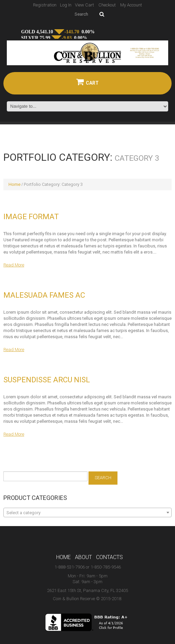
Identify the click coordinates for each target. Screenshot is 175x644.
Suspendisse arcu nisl (47, 380)
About (83, 557)
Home (14, 184)
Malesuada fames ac (44, 295)
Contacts (109, 557)
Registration (45, 5)
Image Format (31, 217)
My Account (131, 5)
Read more (14, 265)
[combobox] (87, 512)
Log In (66, 5)
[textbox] (87, 513)
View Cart (84, 5)
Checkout (107, 5)
